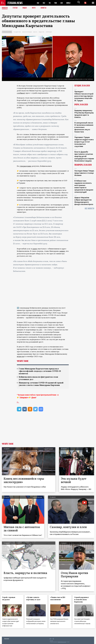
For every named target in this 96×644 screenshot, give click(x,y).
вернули (20, 356)
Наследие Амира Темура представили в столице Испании (84, 173)
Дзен (34, 398)
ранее (35, 249)
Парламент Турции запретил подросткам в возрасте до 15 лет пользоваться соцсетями (84, 142)
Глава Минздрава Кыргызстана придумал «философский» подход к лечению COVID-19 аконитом (41, 371)
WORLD (70, 3)
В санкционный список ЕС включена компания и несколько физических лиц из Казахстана (84, 127)
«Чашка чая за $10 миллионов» (59, 599)
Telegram (23, 398)
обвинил (43, 100)
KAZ (38, 3)
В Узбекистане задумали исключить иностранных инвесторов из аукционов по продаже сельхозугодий (84, 186)
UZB (63, 3)
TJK (50, 3)
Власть (35, 32)
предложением (35, 315)
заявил (62, 251)
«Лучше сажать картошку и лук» (34, 599)
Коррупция (49, 32)
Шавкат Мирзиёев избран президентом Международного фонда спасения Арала (84, 201)
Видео (25, 8)
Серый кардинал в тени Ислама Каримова (82, 600)
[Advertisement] (48, 429)
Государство (17, 32)
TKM (56, 3)
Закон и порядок (27, 32)
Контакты (7, 639)
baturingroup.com (62, 642)
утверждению (25, 166)
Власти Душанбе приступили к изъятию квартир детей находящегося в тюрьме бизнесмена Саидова (84, 156)
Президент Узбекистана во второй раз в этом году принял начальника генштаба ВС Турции (84, 96)
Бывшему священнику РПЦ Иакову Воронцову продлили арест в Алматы (84, 114)
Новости (5, 8)
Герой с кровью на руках (10, 599)
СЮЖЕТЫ (45, 8)
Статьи (16, 8)
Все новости (89, 209)
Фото (35, 8)
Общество (41, 32)
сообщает (21, 93)
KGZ (44, 3)
